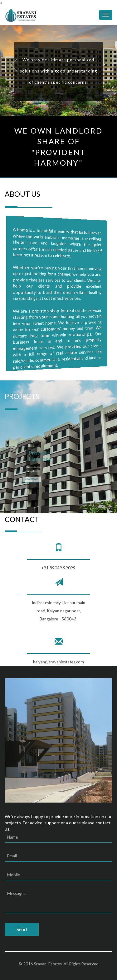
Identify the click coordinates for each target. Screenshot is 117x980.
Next (109, 66)
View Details (32, 476)
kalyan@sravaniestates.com (58, 662)
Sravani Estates (48, 964)
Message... (58, 901)
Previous (12, 66)
